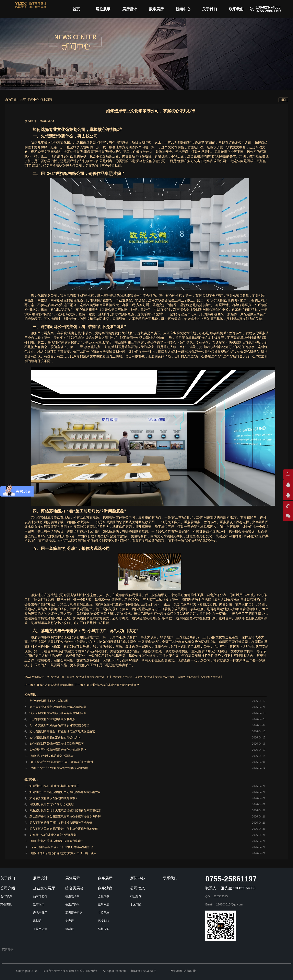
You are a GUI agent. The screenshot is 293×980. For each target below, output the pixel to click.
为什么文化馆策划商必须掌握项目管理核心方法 (59, 725)
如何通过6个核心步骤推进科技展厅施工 (54, 786)
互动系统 (104, 904)
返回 (283, 100)
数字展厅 (156, 9)
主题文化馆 (40, 929)
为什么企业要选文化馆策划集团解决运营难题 (58, 707)
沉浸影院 (104, 921)
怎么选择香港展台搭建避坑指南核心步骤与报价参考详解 (65, 817)
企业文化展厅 (44, 888)
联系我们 (236, 9)
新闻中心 (183, 9)
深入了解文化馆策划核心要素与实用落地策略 (58, 713)
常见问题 (136, 904)
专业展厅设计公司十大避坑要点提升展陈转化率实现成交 (65, 810)
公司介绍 (8, 888)
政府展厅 (39, 904)
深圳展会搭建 (74, 913)
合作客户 (6, 896)
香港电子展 (72, 896)
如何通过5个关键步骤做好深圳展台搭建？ (57, 841)
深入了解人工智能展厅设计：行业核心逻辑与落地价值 (64, 829)
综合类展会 (74, 888)
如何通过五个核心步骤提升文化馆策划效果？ (58, 750)
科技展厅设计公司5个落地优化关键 (52, 804)
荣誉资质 (6, 904)
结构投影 (104, 929)
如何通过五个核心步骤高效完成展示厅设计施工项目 (64, 853)
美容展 (70, 921)
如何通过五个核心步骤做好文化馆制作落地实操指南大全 (65, 792)
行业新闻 (46, 100)
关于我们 (210, 9)
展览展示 (103, 9)
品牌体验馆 (40, 896)
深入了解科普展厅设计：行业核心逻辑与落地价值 (61, 823)
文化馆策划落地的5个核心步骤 (49, 701)
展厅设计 (130, 9)
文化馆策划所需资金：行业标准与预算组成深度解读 (62, 731)
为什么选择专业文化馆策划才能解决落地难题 (59, 768)
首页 (76, 9)
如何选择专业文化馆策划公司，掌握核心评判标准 (62, 762)
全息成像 (104, 896)
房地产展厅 (40, 913)
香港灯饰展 (72, 904)
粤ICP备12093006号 (143, 971)
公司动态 (138, 888)
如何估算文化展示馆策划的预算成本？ (54, 798)
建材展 (70, 929)
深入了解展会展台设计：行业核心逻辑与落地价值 (62, 847)
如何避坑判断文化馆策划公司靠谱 (52, 756)
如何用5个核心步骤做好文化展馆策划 (53, 835)
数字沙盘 (105, 888)
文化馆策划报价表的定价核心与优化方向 (55, 738)
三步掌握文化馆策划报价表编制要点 (52, 719)
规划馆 (37, 921)
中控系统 (104, 913)
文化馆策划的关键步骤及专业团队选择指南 (57, 744)
